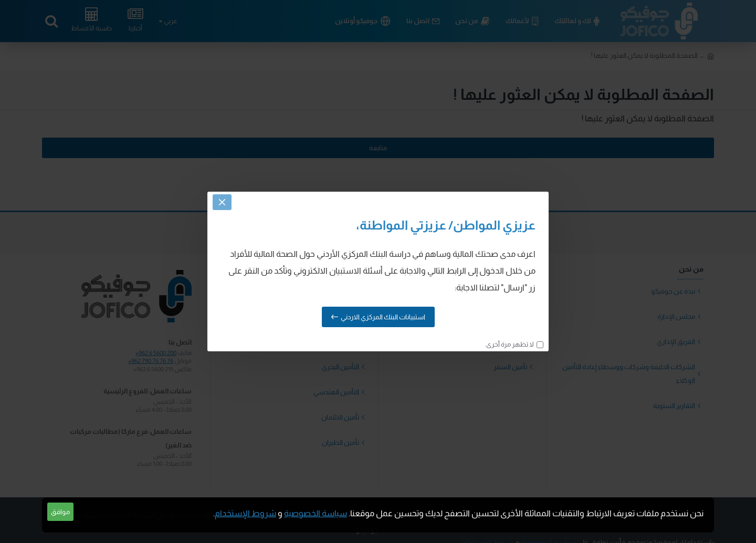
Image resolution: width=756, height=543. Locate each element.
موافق (60, 512)
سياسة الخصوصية (316, 513)
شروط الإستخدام (245, 513)
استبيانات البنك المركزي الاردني (383, 317)
